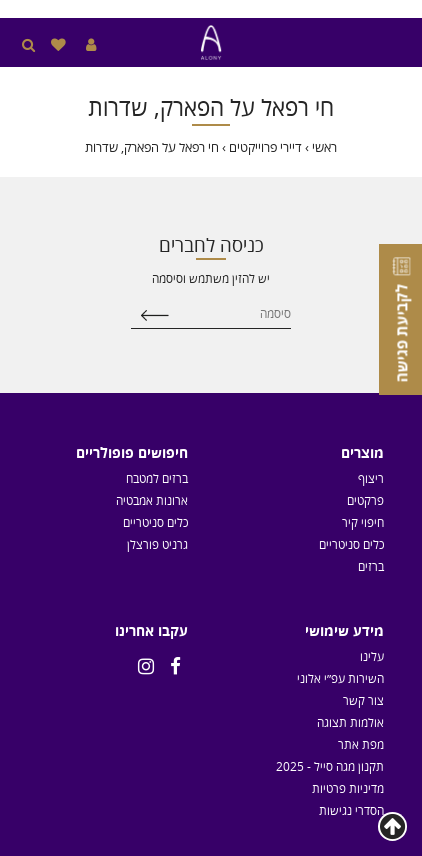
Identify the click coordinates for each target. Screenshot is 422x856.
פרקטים (365, 500)
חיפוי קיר (363, 522)
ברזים (371, 566)
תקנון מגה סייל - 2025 (330, 766)
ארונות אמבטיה (152, 500)
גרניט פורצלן (157, 544)
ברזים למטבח (157, 478)
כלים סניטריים (351, 544)
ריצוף (371, 478)
